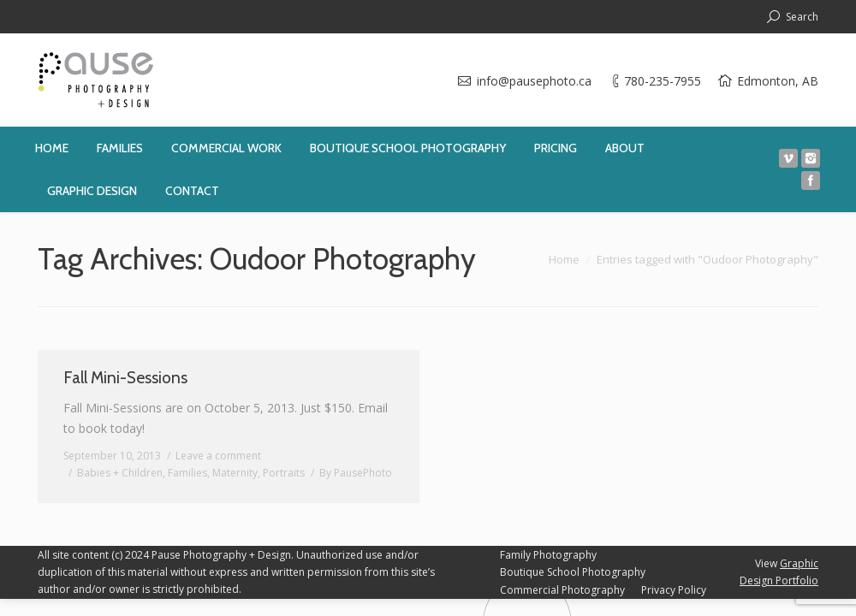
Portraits (284, 473)
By (356, 473)
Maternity (235, 473)
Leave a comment (218, 456)
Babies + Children (120, 473)
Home (564, 259)
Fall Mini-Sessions (125, 378)
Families (187, 473)
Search (802, 17)
